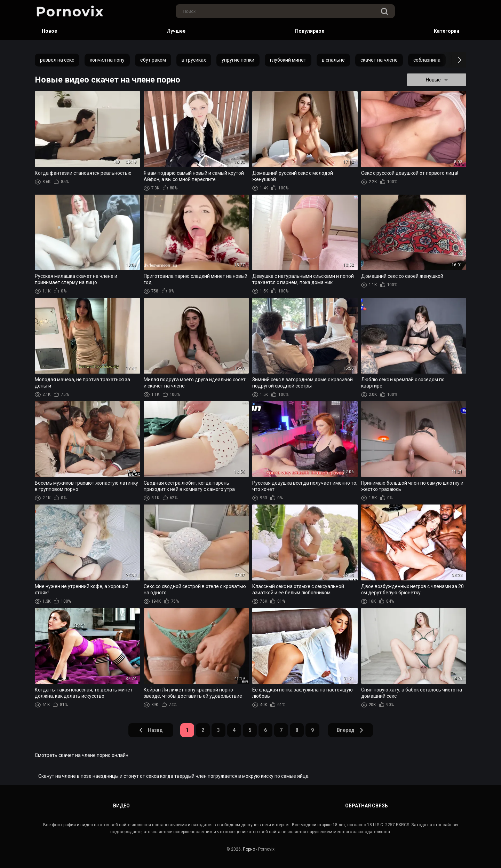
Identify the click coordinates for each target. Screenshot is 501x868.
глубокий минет (288, 60)
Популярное (310, 31)
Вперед (350, 730)
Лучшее (176, 31)
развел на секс (57, 60)
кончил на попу (107, 60)
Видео (121, 806)
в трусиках (194, 60)
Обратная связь (367, 806)
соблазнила (427, 60)
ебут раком (153, 60)
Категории (447, 31)
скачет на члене (379, 60)
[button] (453, 60)
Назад (151, 730)
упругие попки (238, 60)
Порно (249, 849)
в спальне (333, 60)
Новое (49, 31)
